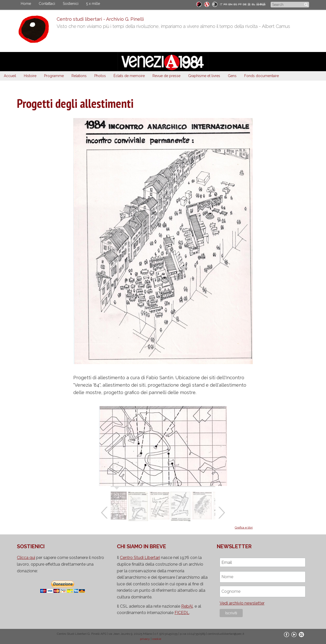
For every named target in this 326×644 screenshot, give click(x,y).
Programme (54, 76)
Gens (232, 76)
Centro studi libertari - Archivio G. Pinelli (100, 19)
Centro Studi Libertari (140, 558)
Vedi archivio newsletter (242, 603)
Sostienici (71, 4)
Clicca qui (26, 558)
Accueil (10, 76)
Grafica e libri (244, 527)
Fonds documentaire (262, 76)
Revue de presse (166, 76)
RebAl (187, 606)
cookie (157, 639)
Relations (79, 76)
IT (221, 4)
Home (26, 4)
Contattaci (47, 4)
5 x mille (93, 4)
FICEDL (182, 613)
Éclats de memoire (129, 76)
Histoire (30, 76)
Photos (100, 76)
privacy (145, 639)
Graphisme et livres (204, 76)
